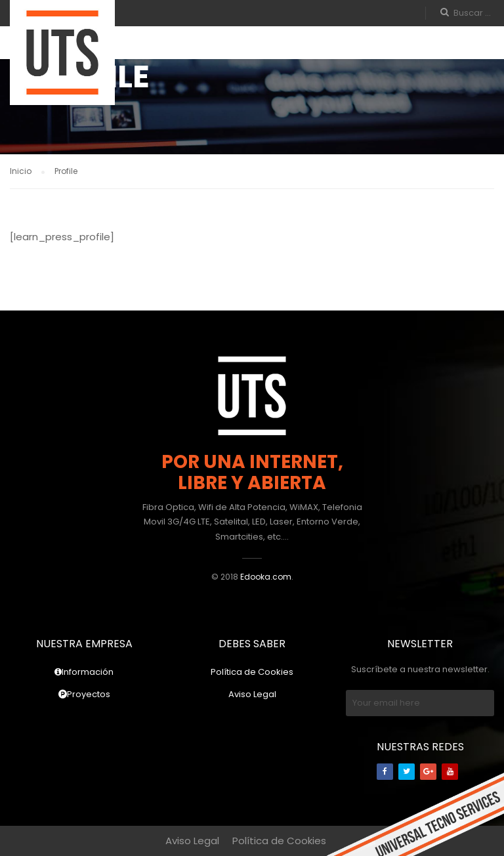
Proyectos (84, 694)
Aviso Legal (252, 694)
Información (84, 672)
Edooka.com (266, 577)
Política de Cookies (252, 672)
